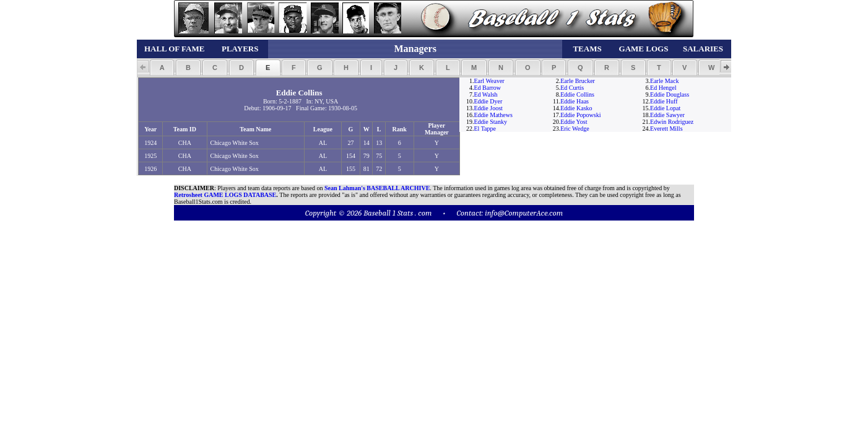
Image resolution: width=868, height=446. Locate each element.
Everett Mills (666, 129)
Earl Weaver (489, 81)
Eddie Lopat (665, 108)
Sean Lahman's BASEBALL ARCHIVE (377, 188)
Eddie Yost (574, 122)
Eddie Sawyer (667, 115)
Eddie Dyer (488, 101)
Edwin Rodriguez (672, 122)
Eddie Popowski (580, 115)
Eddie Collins (577, 94)
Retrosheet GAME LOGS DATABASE (225, 195)
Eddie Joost (488, 108)
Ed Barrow (487, 88)
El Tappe (485, 129)
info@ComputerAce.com (524, 213)
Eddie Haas (575, 101)
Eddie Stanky (490, 122)
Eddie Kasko (576, 108)
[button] (162, 68)
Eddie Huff (664, 101)
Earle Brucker (578, 81)
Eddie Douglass (670, 94)
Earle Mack (664, 81)
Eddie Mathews (493, 115)
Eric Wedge (575, 129)
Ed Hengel (663, 88)
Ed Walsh (485, 94)
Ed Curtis (572, 88)
